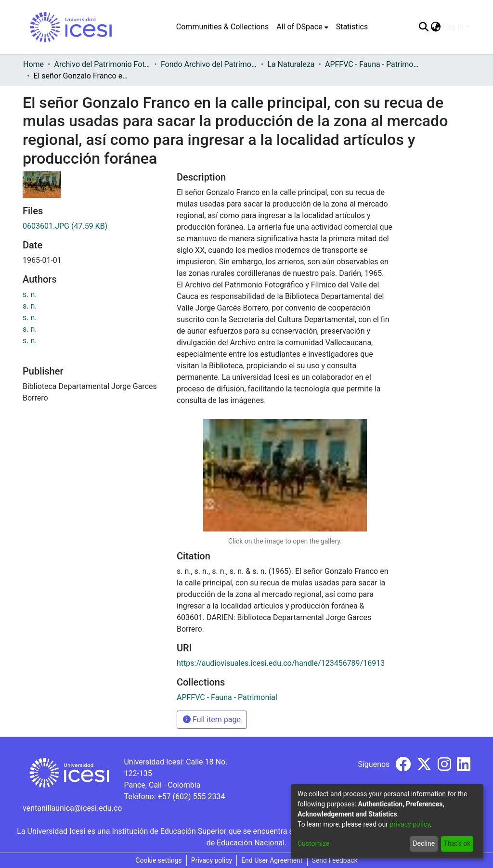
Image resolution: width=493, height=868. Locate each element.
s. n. (30, 294)
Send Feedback (335, 860)
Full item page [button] (212, 719)
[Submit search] (423, 27)
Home (33, 64)
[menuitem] (302, 27)
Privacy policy (212, 860)
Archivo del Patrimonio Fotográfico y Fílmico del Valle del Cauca (102, 64)
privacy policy (410, 824)
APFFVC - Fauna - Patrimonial (373, 64)
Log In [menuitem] (453, 27)
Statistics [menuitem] (352, 27)
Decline (424, 843)
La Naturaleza (291, 64)
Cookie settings (159, 860)
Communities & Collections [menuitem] (222, 27)
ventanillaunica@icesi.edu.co (72, 808)
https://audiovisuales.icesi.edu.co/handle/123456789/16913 (281, 663)
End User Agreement (272, 860)
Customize (313, 843)
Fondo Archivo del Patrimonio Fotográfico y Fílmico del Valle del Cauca (209, 64)
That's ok (457, 843)
